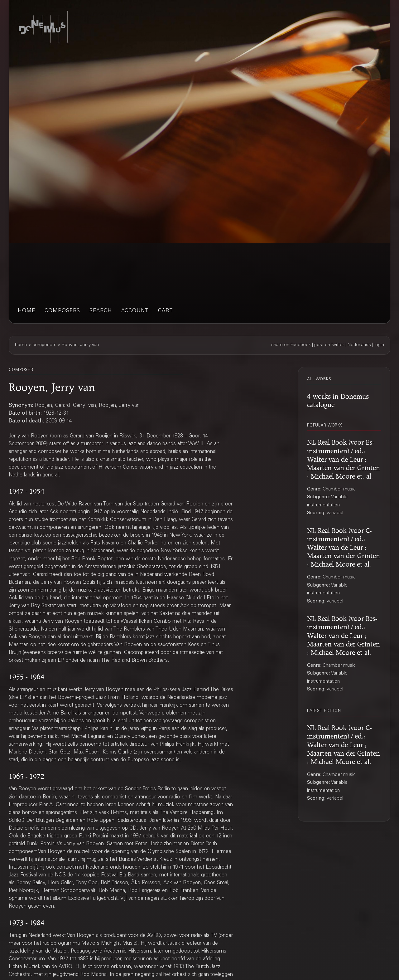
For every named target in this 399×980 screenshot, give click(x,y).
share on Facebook (291, 345)
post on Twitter (329, 345)
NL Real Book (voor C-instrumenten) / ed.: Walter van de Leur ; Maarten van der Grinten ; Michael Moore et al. (344, 546)
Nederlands (359, 345)
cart (166, 311)
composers (62, 311)
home (26, 311)
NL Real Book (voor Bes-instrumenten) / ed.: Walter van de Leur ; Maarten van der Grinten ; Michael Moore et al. (344, 634)
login (379, 345)
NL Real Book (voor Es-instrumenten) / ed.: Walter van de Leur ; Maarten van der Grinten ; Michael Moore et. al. (344, 458)
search (101, 311)
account (135, 311)
